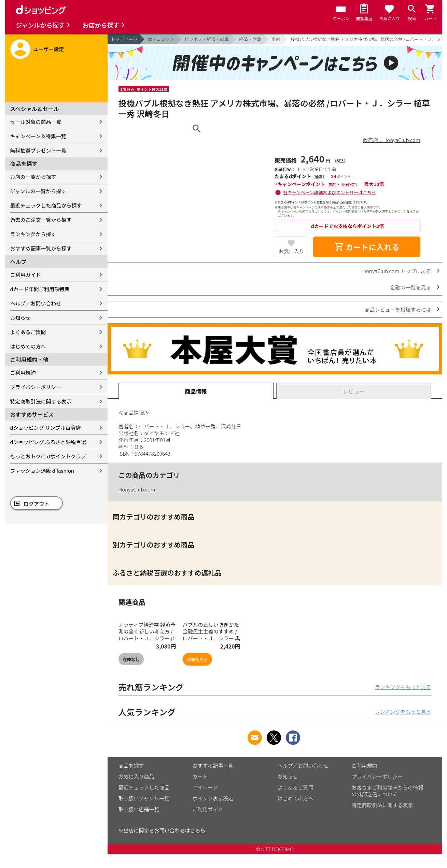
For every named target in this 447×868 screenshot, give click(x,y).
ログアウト (36, 504)
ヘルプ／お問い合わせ (36, 303)
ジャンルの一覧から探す (38, 191)
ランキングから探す (33, 234)
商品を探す (131, 765)
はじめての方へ (28, 346)
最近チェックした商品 (144, 787)
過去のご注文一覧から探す (41, 220)
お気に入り (291, 251)
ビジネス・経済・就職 (207, 39)
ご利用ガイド (26, 275)
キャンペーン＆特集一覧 (38, 136)
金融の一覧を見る (410, 287)
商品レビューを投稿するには (398, 309)
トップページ (124, 39)
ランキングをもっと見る (403, 687)
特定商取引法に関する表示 (41, 401)
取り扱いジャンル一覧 (144, 798)
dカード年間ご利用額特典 (40, 289)
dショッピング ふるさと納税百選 (48, 442)
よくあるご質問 (28, 332)
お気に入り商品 (136, 776)
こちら (198, 830)
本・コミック (161, 39)
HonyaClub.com (137, 489)
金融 (276, 39)
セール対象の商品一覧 (36, 122)
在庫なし (131, 659)
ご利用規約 (23, 373)
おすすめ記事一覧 (213, 765)
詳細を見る (197, 659)
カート (200, 776)
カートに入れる (367, 247)
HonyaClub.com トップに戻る (397, 271)
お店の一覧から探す (33, 177)
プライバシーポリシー (36, 387)
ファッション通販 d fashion (42, 471)
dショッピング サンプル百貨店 (46, 428)
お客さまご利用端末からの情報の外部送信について (388, 791)
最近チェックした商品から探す (46, 205)
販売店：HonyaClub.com (392, 140)
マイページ (205, 787)
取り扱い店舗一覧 (139, 809)
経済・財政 (250, 39)
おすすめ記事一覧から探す (41, 248)
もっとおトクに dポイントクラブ (48, 456)
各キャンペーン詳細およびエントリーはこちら (330, 192)
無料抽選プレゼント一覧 (38, 150)
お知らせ (20, 318)
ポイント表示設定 (213, 798)
